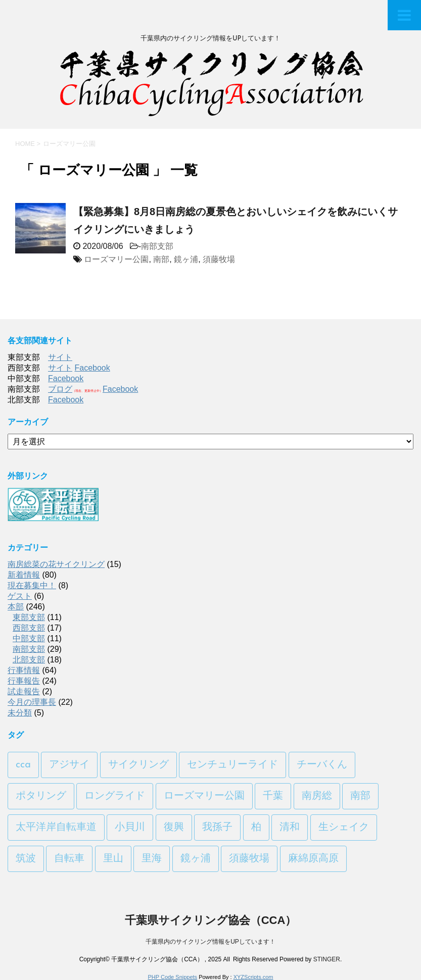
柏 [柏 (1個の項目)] (256, 828)
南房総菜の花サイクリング (56, 564)
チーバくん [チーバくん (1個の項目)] (322, 765)
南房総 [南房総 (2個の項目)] (317, 796)
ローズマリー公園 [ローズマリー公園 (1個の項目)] (204, 796)
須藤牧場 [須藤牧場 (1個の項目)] (249, 859)
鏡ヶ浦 (186, 259)
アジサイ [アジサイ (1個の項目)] (69, 765)
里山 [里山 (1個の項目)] (113, 859)
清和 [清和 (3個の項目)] (290, 828)
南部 (161, 259)
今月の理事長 (32, 702)
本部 (16, 607)
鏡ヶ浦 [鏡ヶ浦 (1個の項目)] (196, 859)
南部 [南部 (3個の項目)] (360, 796)
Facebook (92, 368)
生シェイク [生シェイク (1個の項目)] (344, 828)
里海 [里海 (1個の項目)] (152, 859)
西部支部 (29, 628)
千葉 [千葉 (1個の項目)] (273, 796)
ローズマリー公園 (116, 259)
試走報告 (24, 691)
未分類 (20, 713)
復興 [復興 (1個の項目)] (174, 828)
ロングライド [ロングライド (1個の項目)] (115, 796)
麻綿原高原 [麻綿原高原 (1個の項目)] (313, 859)
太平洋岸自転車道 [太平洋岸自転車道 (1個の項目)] (56, 828)
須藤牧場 (219, 259)
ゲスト (20, 596)
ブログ (60, 389)
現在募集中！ (32, 585)
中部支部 (29, 638)
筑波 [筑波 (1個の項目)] (26, 859)
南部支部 (157, 246)
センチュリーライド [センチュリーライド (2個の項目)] (232, 765)
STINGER (327, 959)
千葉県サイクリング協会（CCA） (211, 920)
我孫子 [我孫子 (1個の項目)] (217, 828)
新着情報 (24, 575)
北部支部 (29, 660)
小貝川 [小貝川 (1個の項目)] (130, 828)
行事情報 (24, 670)
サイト (60, 357)
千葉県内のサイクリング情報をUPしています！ (210, 942)
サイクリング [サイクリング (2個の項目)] (138, 765)
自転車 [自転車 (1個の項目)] (69, 859)
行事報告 (24, 681)
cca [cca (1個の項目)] (23, 765)
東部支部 (29, 617)
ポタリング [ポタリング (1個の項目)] (41, 796)
